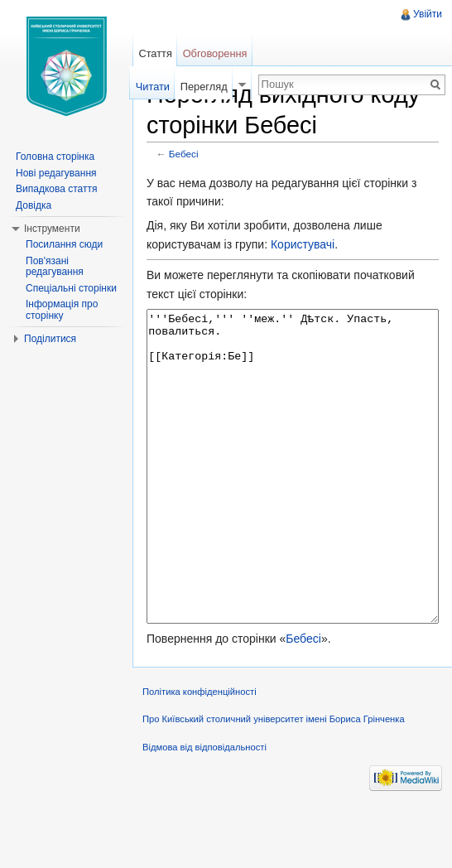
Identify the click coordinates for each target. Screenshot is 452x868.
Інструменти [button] (52, 229)
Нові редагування (56, 173)
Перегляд (204, 87)
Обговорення (215, 53)
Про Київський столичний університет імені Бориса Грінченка (274, 781)
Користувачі (303, 244)
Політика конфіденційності (200, 754)
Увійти (428, 14)
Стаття (155, 53)
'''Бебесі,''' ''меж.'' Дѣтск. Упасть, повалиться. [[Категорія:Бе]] (293, 497)
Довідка (34, 205)
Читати (153, 87)
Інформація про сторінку (62, 310)
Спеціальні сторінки (71, 288)
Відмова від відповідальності (204, 809)
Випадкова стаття (56, 189)
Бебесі (184, 154)
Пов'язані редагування (55, 267)
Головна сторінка (55, 157)
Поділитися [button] (50, 339)
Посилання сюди (64, 244)
